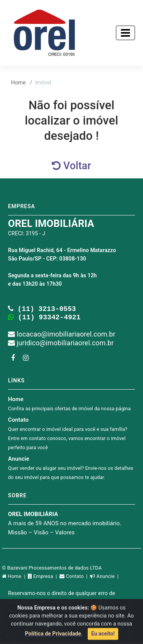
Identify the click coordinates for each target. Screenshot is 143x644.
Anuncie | (105, 578)
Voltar (71, 166)
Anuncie (71, 470)
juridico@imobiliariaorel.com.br (61, 345)
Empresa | (44, 578)
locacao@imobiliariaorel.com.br (62, 336)
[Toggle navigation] (125, 33)
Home (18, 83)
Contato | (75, 578)
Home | (15, 578)
